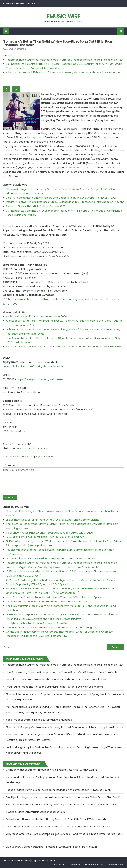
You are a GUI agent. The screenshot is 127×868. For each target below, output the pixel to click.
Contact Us (58, 865)
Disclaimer (27, 457)
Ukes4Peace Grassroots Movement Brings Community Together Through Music (53, 627)
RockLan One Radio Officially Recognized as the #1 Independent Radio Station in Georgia (59, 827)
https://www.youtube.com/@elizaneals (40, 379)
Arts (46, 448)
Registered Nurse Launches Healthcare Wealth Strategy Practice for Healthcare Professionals (61, 563)
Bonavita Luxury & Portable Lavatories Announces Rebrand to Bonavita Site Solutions (56, 679)
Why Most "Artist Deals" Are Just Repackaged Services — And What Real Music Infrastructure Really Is (64, 837)
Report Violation (45, 457)
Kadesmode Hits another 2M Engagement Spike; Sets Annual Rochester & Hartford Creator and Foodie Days (62, 780)
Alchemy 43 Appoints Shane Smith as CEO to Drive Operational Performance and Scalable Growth (65, 347)
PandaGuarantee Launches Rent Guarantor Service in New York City (46, 602)
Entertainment (33, 448)
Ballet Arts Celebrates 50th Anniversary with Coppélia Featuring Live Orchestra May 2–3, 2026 (61, 198)
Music (20, 448)
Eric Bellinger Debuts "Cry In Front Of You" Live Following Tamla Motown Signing (53, 520)
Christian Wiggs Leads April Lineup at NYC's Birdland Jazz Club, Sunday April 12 (51, 770)
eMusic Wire (63, 16)
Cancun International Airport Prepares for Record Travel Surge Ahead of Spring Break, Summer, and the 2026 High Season (65, 697)
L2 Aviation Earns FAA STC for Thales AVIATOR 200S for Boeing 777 (45, 537)
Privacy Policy (115, 865)
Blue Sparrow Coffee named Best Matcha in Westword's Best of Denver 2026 (52, 847)
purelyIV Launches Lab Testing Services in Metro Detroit (39, 623)
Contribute (75, 865)
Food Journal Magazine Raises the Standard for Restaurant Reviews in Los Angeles (54, 687)
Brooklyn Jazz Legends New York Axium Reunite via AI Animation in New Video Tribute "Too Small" (63, 797)
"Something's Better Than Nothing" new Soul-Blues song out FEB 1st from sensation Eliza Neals (58, 43)
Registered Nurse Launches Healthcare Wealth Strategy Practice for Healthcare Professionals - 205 (65, 60)
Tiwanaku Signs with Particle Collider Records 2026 (36, 206)
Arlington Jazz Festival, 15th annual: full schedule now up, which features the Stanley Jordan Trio (63, 73)
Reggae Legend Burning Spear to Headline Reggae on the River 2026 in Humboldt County (59, 790)
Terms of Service (94, 865)
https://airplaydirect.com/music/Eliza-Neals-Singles (34, 366)
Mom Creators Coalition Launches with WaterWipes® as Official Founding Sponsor (55, 597)
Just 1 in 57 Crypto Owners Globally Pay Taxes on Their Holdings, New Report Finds (54, 567)
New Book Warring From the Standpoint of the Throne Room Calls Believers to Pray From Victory (63, 672)
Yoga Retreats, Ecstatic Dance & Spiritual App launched (39, 720)
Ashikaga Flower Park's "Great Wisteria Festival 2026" (37, 317)
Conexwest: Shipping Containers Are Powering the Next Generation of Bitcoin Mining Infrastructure (64, 727)
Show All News (11, 457)
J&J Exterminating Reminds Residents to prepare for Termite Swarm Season (51, 558)
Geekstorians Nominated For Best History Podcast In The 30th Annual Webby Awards (56, 819)
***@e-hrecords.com (15, 431)
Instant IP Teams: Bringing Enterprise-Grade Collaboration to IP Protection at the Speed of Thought (65, 202)
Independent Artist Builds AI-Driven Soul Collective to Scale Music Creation (50, 533)
